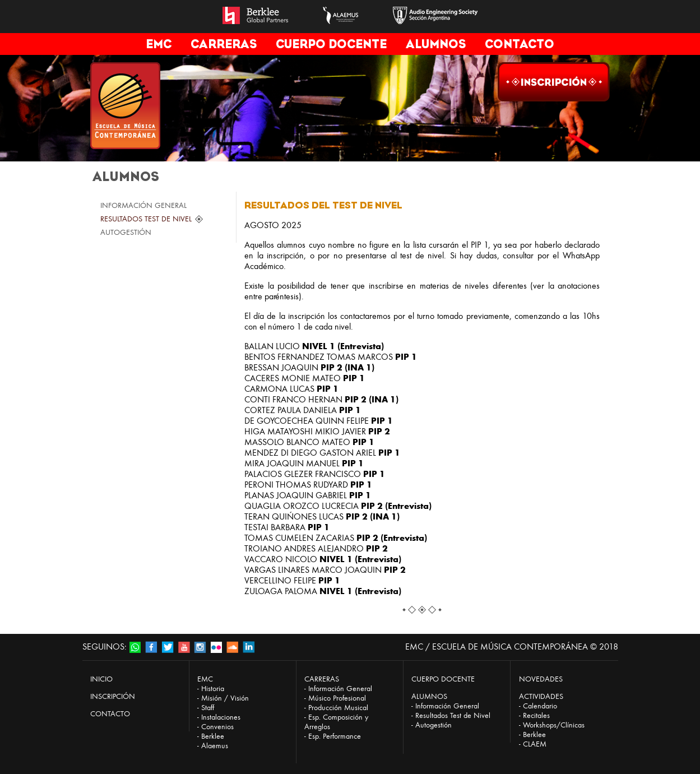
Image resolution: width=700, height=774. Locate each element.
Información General (340, 689)
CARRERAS (224, 44)
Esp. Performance (335, 736)
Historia (213, 689)
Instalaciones (221, 717)
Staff (208, 708)
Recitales (536, 715)
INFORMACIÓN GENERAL (143, 205)
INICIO (101, 679)
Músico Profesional (337, 698)
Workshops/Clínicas (554, 725)
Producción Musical (338, 708)
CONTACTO (520, 44)
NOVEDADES (541, 679)
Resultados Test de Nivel (453, 715)
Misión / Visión (225, 698)
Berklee (213, 736)
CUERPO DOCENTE (331, 44)
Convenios (217, 727)
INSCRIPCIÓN (113, 696)
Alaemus (215, 746)
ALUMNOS (436, 44)
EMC (159, 44)
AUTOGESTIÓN (126, 232)
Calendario (540, 706)
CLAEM (535, 744)
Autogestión (434, 725)
